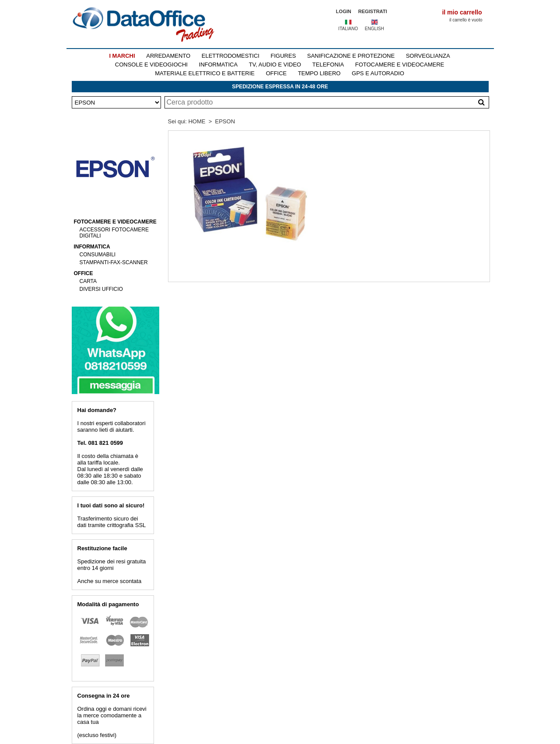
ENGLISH (374, 29)
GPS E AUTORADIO (378, 73)
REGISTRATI (373, 11)
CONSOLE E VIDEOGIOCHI (151, 65)
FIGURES (283, 56)
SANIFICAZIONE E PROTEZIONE (351, 56)
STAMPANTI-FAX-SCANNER (114, 262)
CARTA (88, 281)
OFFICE (276, 73)
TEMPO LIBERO (319, 73)
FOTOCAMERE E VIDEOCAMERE (400, 65)
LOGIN (344, 11)
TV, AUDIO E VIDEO (275, 65)
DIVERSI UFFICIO (101, 289)
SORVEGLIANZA (428, 56)
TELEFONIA (328, 65)
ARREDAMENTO (168, 56)
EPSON (225, 121)
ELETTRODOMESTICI (231, 56)
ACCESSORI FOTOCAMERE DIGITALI (114, 233)
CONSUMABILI (98, 255)
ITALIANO (348, 29)
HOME (197, 121)
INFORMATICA (219, 65)
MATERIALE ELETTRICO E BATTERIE (205, 73)
